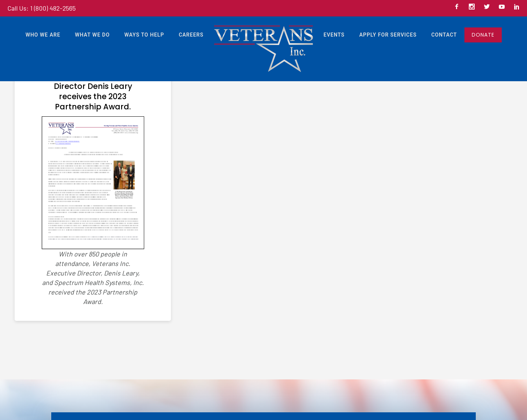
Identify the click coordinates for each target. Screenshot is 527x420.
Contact (444, 35)
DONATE (483, 35)
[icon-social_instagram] (474, 7)
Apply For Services (388, 35)
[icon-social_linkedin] (517, 7)
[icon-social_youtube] (504, 7)
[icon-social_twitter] (489, 7)
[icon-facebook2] (459, 7)
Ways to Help (144, 35)
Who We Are (43, 35)
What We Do (92, 35)
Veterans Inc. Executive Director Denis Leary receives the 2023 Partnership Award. (93, 91)
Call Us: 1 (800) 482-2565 (42, 8)
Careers (191, 35)
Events (334, 35)
